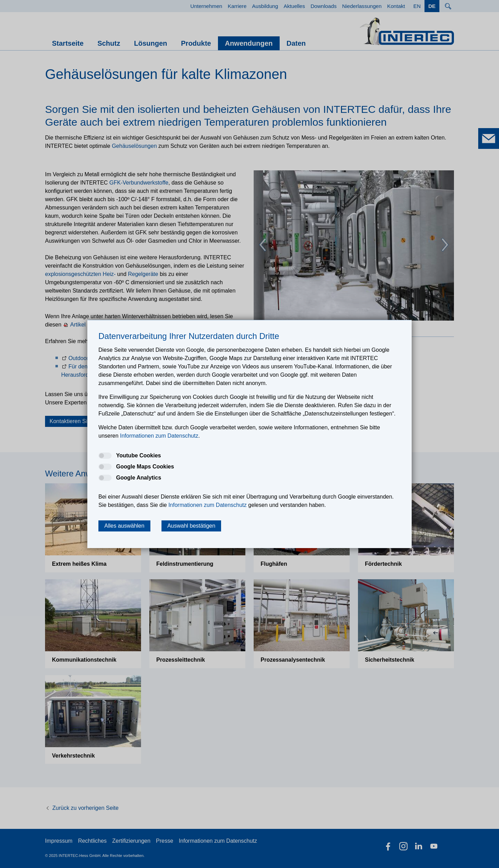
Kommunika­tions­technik (84, 660)
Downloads (323, 6)
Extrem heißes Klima (79, 564)
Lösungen (151, 43)
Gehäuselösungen (134, 146)
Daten (296, 43)
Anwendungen (249, 43)
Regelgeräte (143, 274)
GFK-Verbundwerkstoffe (139, 183)
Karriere (237, 6)
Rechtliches (92, 841)
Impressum (59, 841)
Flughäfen (274, 564)
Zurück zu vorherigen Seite (85, 808)
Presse (165, 841)
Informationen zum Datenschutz (218, 841)
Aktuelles (295, 6)
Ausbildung (265, 6)
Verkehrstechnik (73, 756)
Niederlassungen (362, 6)
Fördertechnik (383, 564)
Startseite (68, 43)
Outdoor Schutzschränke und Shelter (114, 358)
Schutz (109, 43)
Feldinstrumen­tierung (185, 564)
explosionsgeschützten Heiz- (80, 274)
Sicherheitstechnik (389, 660)
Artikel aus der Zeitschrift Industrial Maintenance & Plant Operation (152, 325)
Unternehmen (206, 6)
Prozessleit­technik (181, 660)
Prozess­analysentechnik (293, 660)
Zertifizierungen (131, 841)
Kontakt (396, 6)
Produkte (196, 43)
